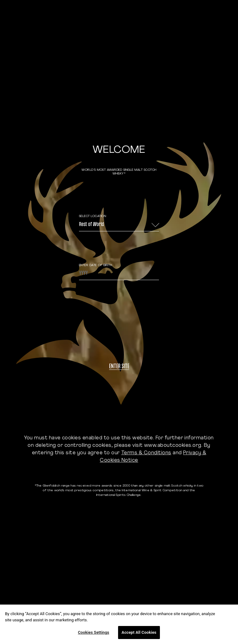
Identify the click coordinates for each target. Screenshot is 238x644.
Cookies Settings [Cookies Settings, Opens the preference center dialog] (93, 632)
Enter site (119, 367)
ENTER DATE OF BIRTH (96, 265)
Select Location (93, 216)
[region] (119, 624)
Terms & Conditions (146, 453)
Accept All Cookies (139, 632)
